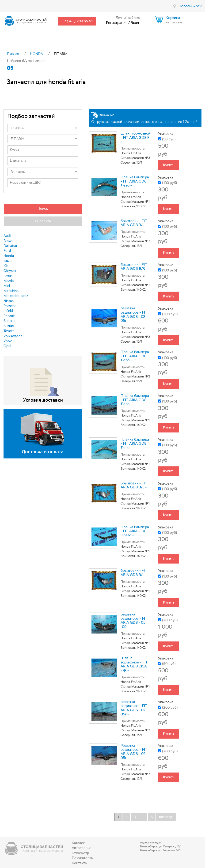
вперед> (166, 817)
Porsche (10, 306)
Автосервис (82, 848)
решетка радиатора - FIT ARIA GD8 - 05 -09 (134, 620)
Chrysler (10, 271)
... (143, 817)
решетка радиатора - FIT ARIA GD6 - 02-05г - (134, 708)
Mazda (9, 281)
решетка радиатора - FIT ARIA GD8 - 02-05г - (134, 314)
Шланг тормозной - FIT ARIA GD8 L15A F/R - (134, 664)
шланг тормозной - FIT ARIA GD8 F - (135, 137)
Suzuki (9, 326)
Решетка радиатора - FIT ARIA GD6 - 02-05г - (134, 752)
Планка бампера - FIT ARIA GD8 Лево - (135, 356)
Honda (9, 256)
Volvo (8, 341)
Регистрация (117, 23)
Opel (7, 346)
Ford (7, 251)
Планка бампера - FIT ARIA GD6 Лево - (135, 181)
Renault (9, 316)
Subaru (9, 321)
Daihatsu (10, 246)
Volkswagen (13, 336)
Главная (13, 54)
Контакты (80, 863)
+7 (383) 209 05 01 (77, 21)
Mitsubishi (11, 291)
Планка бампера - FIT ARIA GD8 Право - (135, 531)
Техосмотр (80, 853)
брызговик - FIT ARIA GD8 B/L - (134, 223)
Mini (7, 286)
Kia (6, 266)
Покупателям (83, 858)
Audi (7, 236)
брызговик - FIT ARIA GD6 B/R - (134, 267)
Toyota (9, 331)
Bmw (8, 241)
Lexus (8, 276)
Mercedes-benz (16, 296)
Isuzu (8, 261)
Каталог (78, 843)
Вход (135, 23)
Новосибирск (190, 6)
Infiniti (8, 311)
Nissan (9, 301)
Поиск (43, 209)
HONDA (36, 54)
